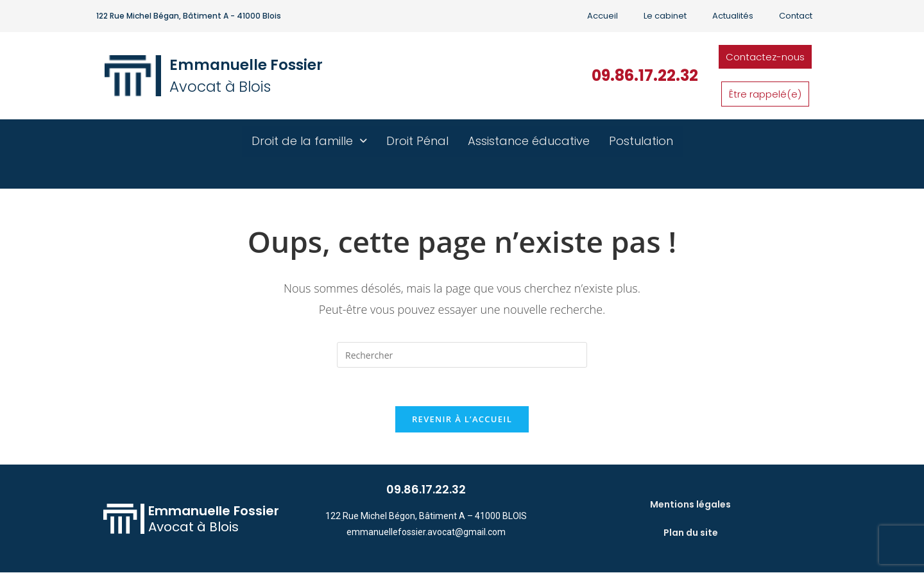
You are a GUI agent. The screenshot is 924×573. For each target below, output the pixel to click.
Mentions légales (690, 504)
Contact (796, 16)
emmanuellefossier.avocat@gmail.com (426, 532)
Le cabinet (665, 16)
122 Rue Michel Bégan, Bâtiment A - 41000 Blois (189, 16)
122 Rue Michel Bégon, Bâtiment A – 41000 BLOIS (426, 516)
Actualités (733, 16)
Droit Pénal (417, 141)
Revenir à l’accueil (462, 419)
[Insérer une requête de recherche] (462, 355)
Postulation (641, 141)
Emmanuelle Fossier (246, 65)
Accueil (603, 16)
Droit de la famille (309, 141)
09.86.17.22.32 (645, 75)
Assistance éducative (529, 141)
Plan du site (691, 533)
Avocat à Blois (220, 87)
